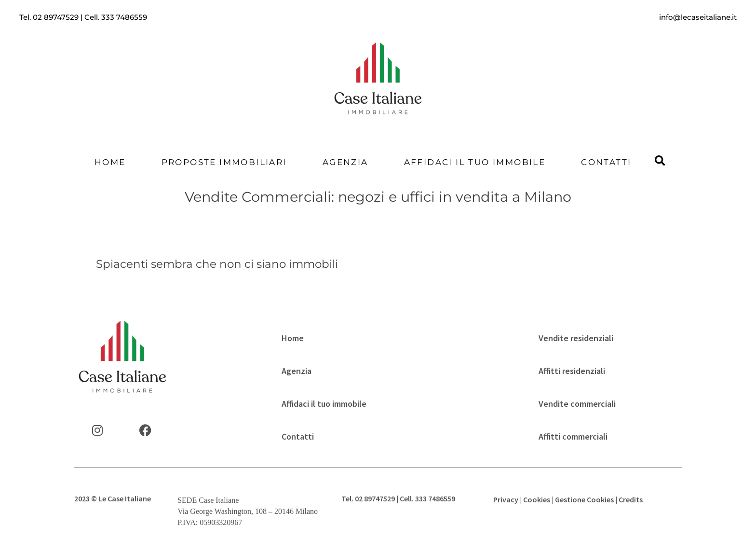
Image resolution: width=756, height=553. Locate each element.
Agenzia (345, 162)
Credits (631, 499)
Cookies (537, 499)
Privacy (506, 499)
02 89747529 (56, 17)
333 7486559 (124, 17)
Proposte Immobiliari (224, 162)
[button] (660, 161)
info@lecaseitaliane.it (698, 17)
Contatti (606, 162)
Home (110, 162)
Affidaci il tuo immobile (475, 162)
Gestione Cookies (584, 499)
